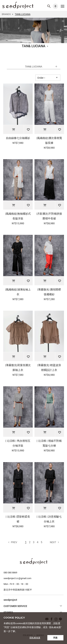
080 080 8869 (10, 573)
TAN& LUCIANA (18, 5)
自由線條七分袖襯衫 (18, 138)
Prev (14, 542)
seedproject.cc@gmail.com (17, 578)
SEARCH (49, 6)
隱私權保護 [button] (35, 638)
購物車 (55, 6)
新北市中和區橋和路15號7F (18, 590)
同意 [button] (55, 638)
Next (53, 542)
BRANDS (6, 14)
